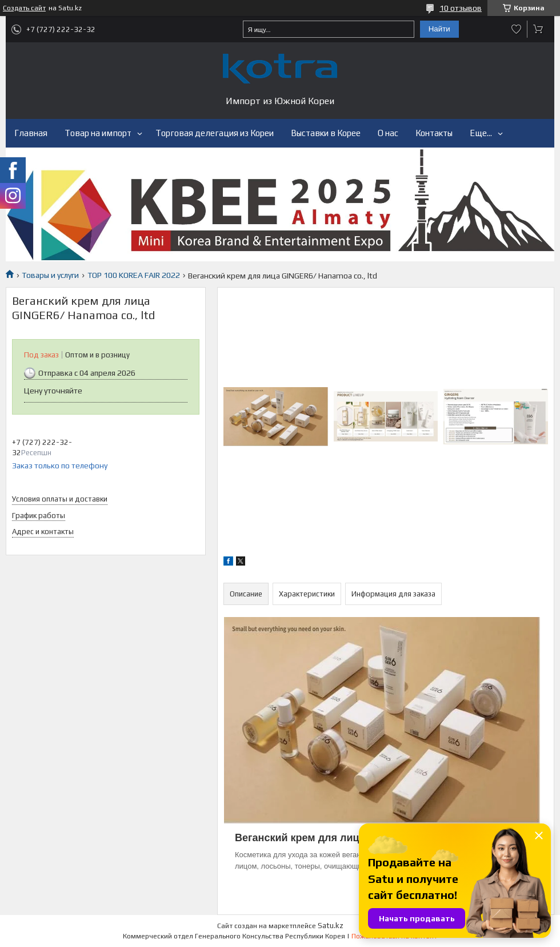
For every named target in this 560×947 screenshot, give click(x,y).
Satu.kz (331, 926)
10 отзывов (461, 8)
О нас (388, 133)
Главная (31, 133)
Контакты (434, 133)
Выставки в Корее (326, 133)
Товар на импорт (98, 133)
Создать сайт (24, 8)
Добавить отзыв (517, 29)
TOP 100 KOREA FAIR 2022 (134, 275)
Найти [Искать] (439, 29)
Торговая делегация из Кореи (215, 133)
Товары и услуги (50, 275)
